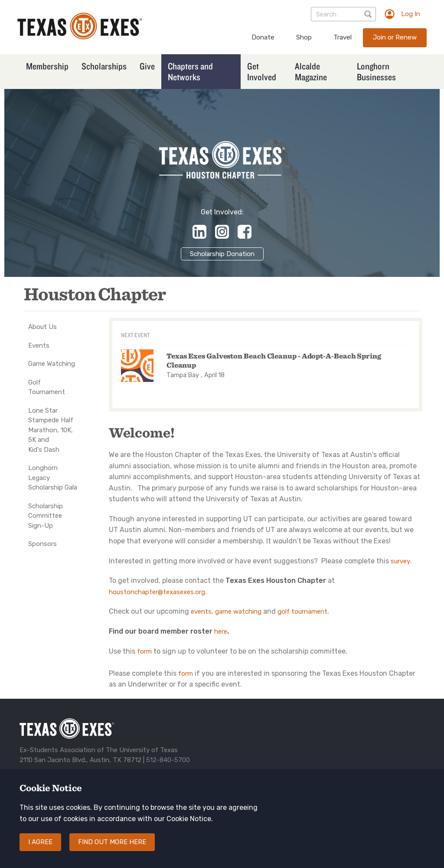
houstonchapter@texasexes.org (157, 592)
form (144, 651)
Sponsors (42, 544)
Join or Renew (395, 37)
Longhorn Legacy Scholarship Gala (53, 478)
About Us (42, 327)
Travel (343, 37)
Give (147, 66)
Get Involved (262, 71)
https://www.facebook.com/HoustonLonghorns (245, 232)
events (201, 612)
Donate (263, 37)
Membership (47, 66)
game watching (238, 612)
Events (39, 345)
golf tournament (302, 612)
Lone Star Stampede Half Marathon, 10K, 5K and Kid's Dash (51, 430)
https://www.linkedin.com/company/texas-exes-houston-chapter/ (199, 232)
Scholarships (104, 66)
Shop (304, 37)
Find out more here (112, 849)
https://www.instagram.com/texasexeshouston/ (222, 232)
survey (400, 561)
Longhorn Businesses (376, 71)
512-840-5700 (168, 760)
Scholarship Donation (222, 254)
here (221, 631)
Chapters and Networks (190, 71)
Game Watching (52, 364)
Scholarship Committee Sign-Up (46, 516)
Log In (411, 14)
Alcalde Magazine (311, 71)
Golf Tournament (47, 387)
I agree (40, 849)
